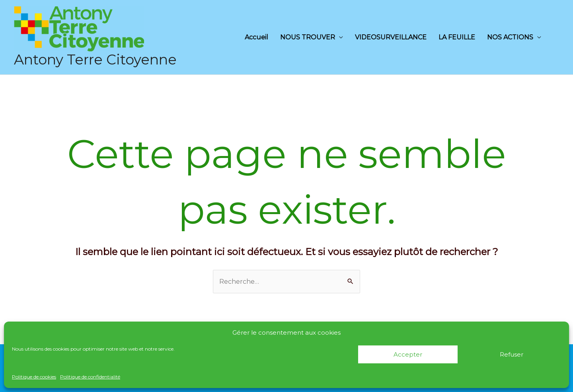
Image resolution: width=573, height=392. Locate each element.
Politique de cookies (34, 377)
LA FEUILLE (457, 37)
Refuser (512, 354)
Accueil (256, 37)
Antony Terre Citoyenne (95, 59)
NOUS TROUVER (308, 37)
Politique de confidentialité (90, 377)
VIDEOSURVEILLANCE (391, 37)
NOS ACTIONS (510, 37)
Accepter (408, 354)
